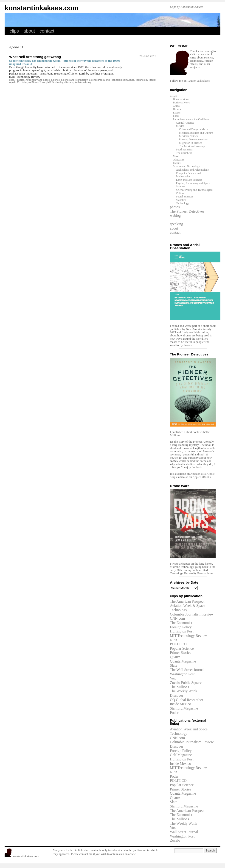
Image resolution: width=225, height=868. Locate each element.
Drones (177, 109)
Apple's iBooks (201, 477)
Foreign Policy (181, 627)
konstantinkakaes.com (42, 8)
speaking (176, 224)
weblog (175, 215)
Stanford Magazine (184, 708)
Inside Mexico (180, 704)
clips (14, 31)
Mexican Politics (188, 136)
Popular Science (182, 648)
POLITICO (178, 644)
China (176, 106)
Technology (142, 80)
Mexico (180, 126)
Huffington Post (182, 631)
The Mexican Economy (192, 146)
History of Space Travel (34, 82)
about (29, 31)
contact (47, 31)
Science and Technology (74, 80)
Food (176, 116)
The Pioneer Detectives (187, 211)
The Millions (179, 687)
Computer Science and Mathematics (189, 175)
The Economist (181, 623)
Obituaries (179, 160)
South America (184, 150)
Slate (174, 665)
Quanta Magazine (183, 661)
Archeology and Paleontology (193, 170)
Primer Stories (180, 653)
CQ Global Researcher (187, 700)
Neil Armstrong (83, 82)
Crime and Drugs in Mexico (195, 129)
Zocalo (175, 840)
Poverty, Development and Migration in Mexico (194, 141)
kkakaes (205, 81)
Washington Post (182, 674)
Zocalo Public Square (186, 683)
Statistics (181, 200)
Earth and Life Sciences (189, 180)
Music (176, 156)
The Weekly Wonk (184, 691)
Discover (177, 695)
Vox (173, 678)
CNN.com (177, 618)
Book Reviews (181, 99)
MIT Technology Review (60, 82)
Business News (181, 103)
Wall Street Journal (184, 832)
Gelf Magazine (181, 755)
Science (56, 80)
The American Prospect (187, 601)
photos (175, 207)
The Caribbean (184, 153)
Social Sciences (185, 197)
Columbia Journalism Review (192, 614)
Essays (177, 113)
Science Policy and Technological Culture (112, 80)
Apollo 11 (14, 82)
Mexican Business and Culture (196, 133)
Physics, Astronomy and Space (33, 80)
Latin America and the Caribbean (191, 119)
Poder (174, 713)
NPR (173, 640)
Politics (177, 163)
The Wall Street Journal (187, 670)
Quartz (175, 657)
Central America (185, 123)
